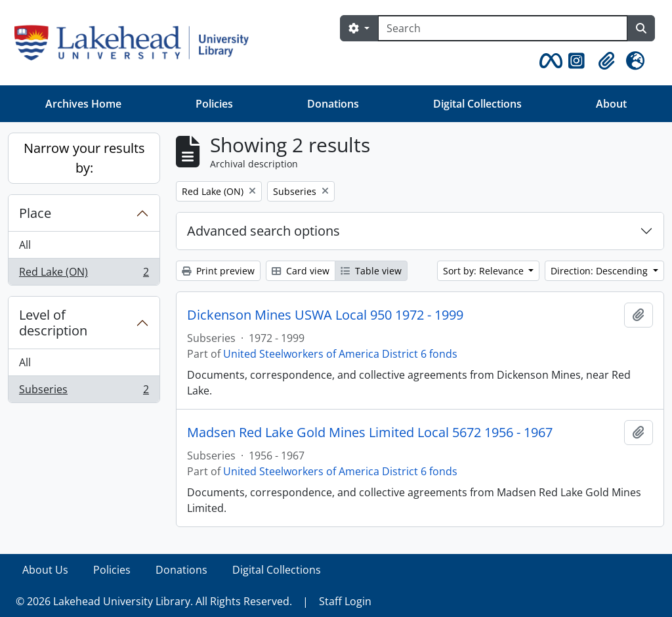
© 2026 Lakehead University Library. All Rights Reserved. (154, 601)
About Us (45, 570)
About (611, 104)
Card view (301, 271)
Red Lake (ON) (84, 274)
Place (35, 213)
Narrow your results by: (84, 158)
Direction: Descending (600, 271)
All (25, 245)
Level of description (53, 323)
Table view (371, 271)
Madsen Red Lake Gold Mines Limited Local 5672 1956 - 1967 (370, 433)
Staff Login (345, 601)
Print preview (218, 271)
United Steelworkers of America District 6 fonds (340, 354)
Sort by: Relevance (485, 271)
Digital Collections (477, 104)
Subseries (84, 392)
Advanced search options (263, 231)
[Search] (503, 28)
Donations (333, 104)
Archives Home (83, 104)
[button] (549, 61)
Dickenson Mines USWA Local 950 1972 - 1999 (325, 315)
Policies (214, 104)
